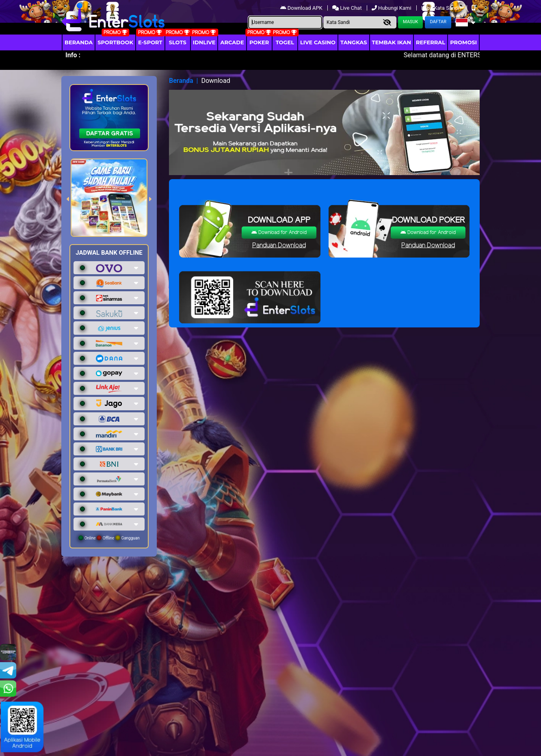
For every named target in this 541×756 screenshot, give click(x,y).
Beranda (79, 42)
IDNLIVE (204, 42)
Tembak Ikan (392, 42)
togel (285, 42)
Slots (178, 42)
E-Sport (150, 42)
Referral (431, 42)
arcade (232, 42)
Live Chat (348, 8)
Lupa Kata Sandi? (442, 8)
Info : (73, 55)
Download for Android (279, 233)
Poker (259, 42)
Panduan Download (279, 246)
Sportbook (115, 42)
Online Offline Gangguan (109, 538)
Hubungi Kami (392, 8)
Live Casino (318, 42)
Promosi (463, 42)
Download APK (302, 8)
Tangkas (354, 42)
